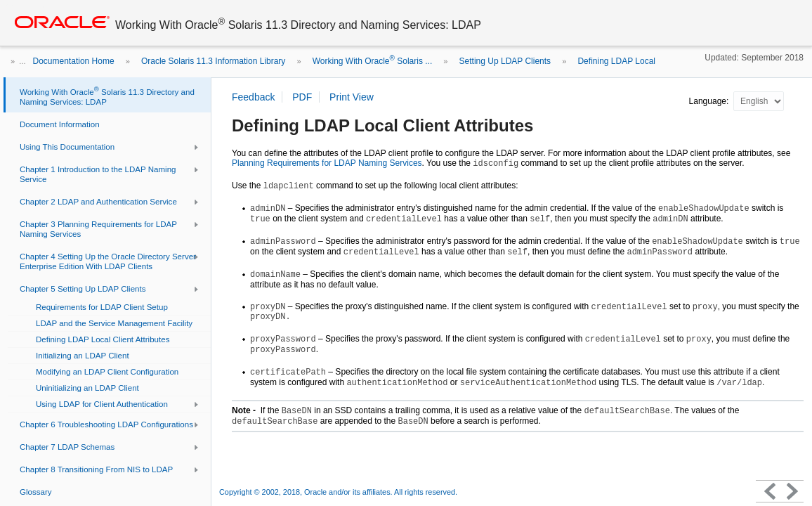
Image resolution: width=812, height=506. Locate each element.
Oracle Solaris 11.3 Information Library (213, 61)
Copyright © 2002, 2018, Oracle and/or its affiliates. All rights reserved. (338, 492)
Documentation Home (74, 61)
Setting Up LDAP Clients (505, 61)
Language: (710, 101)
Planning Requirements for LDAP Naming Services (327, 163)
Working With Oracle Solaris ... (373, 61)
